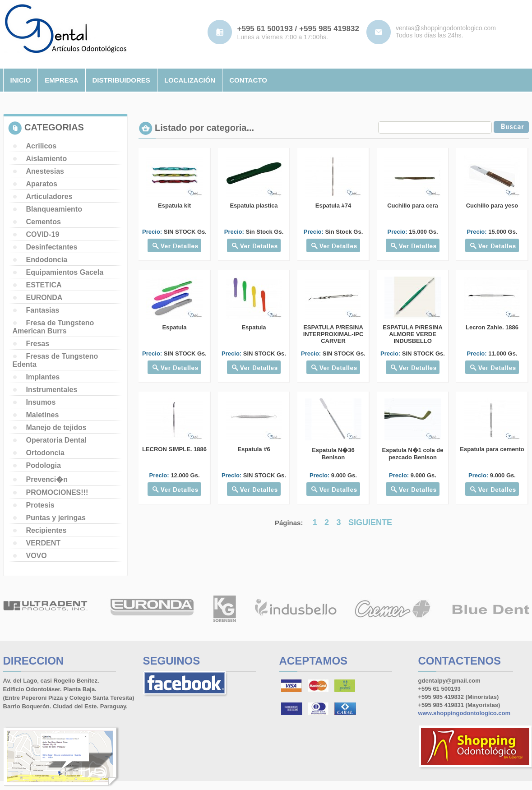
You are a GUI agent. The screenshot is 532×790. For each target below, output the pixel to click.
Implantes (43, 377)
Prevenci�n (47, 479)
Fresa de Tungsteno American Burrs (53, 327)
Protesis (40, 505)
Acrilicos (42, 146)
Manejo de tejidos (56, 427)
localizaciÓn (190, 80)
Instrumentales (52, 390)
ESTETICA (44, 285)
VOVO (37, 556)
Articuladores (49, 196)
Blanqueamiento (54, 209)
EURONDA (44, 298)
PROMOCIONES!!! (57, 492)
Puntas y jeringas (56, 518)
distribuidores (121, 80)
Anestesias (45, 171)
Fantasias (43, 310)
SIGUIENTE (370, 522)
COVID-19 (43, 234)
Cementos (44, 222)
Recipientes (46, 530)
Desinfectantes (52, 247)
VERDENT (43, 543)
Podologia (44, 465)
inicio (21, 80)
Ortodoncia (45, 453)
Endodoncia (47, 260)
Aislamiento (47, 159)
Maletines (43, 415)
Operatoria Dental (56, 440)
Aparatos (42, 184)
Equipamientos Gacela (65, 272)
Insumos (41, 402)
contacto (248, 80)
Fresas (38, 344)
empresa (61, 80)
